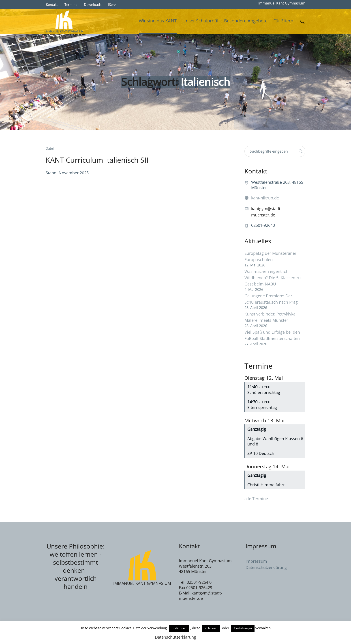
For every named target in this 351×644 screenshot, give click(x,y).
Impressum (256, 561)
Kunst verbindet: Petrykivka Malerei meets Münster (270, 317)
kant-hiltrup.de (265, 198)
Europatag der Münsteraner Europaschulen (270, 256)
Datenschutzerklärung (266, 567)
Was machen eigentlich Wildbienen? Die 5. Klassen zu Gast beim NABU (273, 278)
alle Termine (256, 499)
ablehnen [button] (211, 628)
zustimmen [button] (179, 628)
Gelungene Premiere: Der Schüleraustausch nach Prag (271, 299)
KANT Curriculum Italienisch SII (97, 160)
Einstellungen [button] (243, 628)
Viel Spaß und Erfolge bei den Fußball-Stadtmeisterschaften (272, 335)
